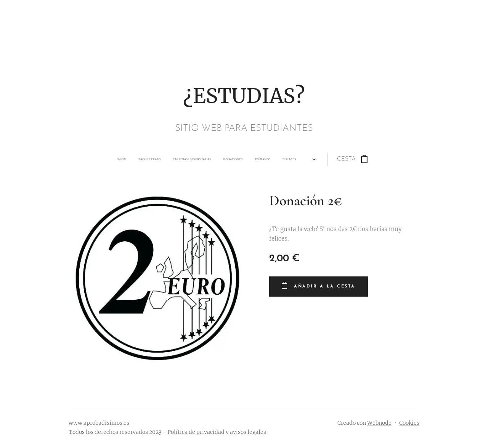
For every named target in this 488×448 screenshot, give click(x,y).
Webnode (379, 423)
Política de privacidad (196, 432)
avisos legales (248, 432)
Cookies (409, 423)
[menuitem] (170, 159)
